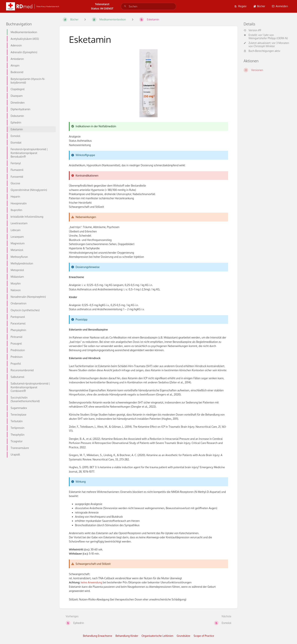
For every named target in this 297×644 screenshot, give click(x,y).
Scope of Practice (204, 636)
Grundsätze (184, 636)
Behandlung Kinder (127, 636)
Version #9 (252, 30)
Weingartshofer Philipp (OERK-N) (268, 38)
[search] (148, 6)
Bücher (259, 6)
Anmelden (280, 6)
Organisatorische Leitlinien (157, 636)
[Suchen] (125, 6)
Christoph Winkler (264, 46)
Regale (240, 6)
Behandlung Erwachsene (98, 636)
